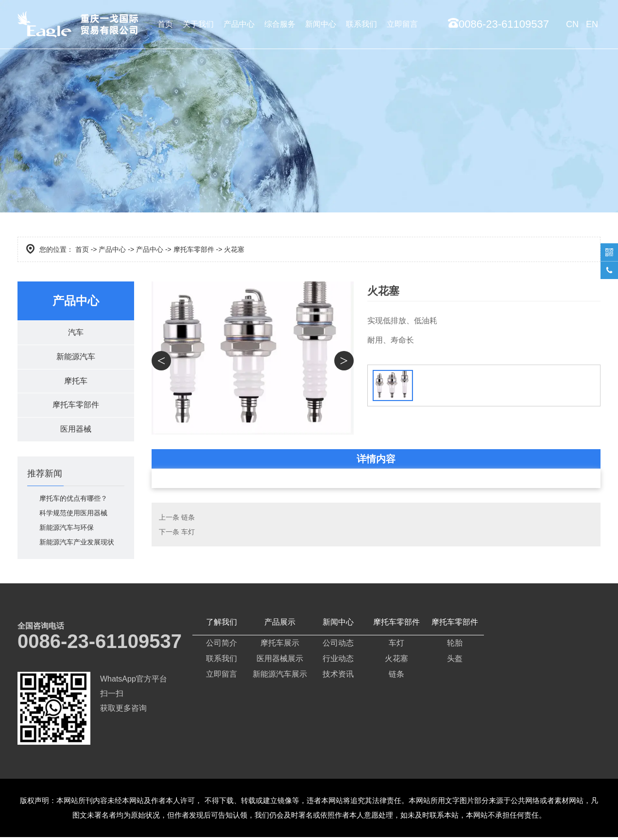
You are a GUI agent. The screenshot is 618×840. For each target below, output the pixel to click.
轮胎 (455, 646)
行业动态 (338, 661)
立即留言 (402, 24)
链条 (188, 517)
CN (572, 24)
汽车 (76, 333)
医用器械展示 (280, 661)
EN (592, 24)
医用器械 (76, 432)
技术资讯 (338, 677)
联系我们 (361, 24)
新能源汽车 (76, 358)
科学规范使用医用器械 (73, 516)
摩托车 (76, 382)
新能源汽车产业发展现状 (77, 545)
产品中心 (239, 24)
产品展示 (280, 625)
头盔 (455, 661)
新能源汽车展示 (280, 677)
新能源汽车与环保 (67, 530)
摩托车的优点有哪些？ (73, 501)
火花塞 (396, 661)
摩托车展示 (280, 646)
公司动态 (338, 646)
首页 (165, 24)
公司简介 (222, 646)
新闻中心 (321, 24)
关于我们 (198, 24)
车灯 (188, 532)
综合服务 (280, 24)
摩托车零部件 (194, 249)
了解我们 (222, 625)
